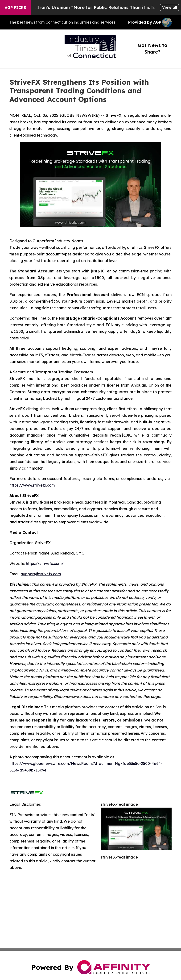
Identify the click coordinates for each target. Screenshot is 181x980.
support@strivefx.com (41, 574)
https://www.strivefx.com (32, 485)
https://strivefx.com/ (45, 563)
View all (170, 7)
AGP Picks (15, 8)
